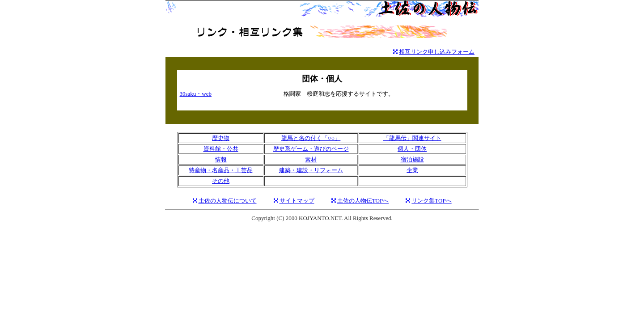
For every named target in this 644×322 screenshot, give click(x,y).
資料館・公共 (221, 149)
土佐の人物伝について (228, 201)
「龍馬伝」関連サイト (412, 138)
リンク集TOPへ (431, 201)
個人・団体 (412, 149)
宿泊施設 (412, 159)
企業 (412, 170)
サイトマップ (297, 201)
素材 (311, 159)
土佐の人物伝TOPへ (363, 201)
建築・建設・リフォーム (311, 170)
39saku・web (196, 94)
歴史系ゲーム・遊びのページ (311, 149)
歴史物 (221, 138)
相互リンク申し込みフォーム (437, 52)
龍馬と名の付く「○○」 (311, 138)
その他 (221, 181)
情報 (221, 159)
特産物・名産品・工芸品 (221, 170)
